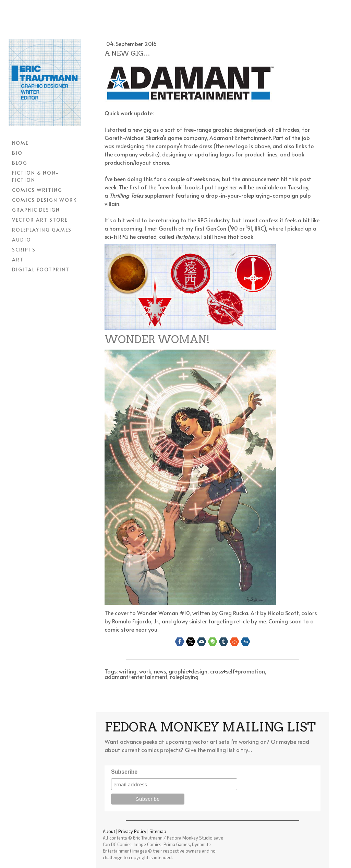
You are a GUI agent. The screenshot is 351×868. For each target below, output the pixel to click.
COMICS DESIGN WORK (44, 200)
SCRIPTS (24, 250)
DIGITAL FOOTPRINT (41, 269)
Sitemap (158, 831)
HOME (20, 143)
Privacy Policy (132, 831)
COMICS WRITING (37, 190)
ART (18, 260)
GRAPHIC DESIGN (36, 210)
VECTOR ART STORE (40, 220)
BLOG (20, 163)
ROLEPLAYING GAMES (42, 230)
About (109, 831)
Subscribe (124, 772)
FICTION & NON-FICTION (36, 176)
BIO (17, 153)
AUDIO (22, 240)
